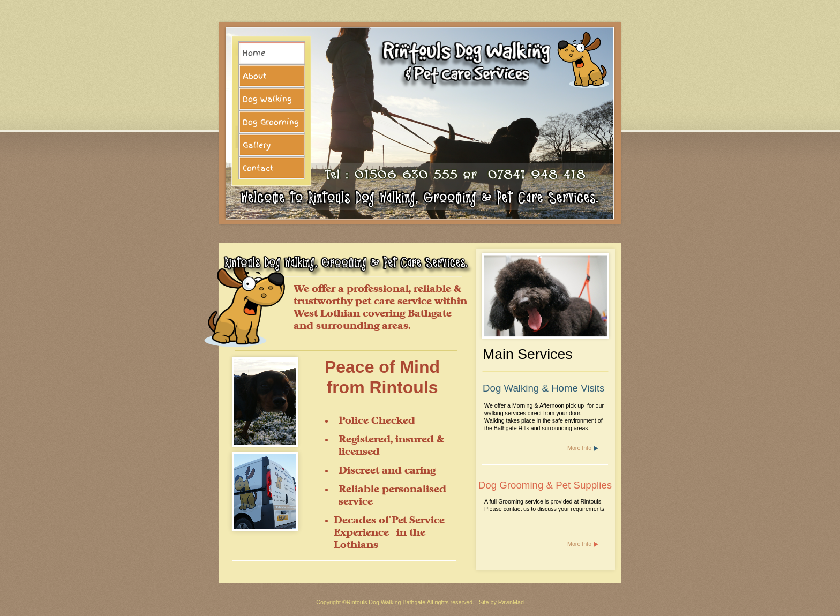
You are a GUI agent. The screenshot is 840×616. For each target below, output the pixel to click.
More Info (579, 448)
